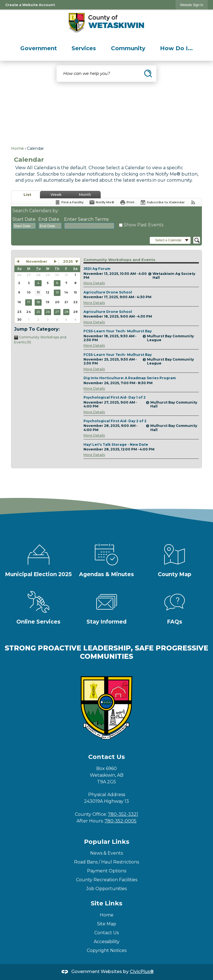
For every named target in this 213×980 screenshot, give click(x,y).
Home (17, 148)
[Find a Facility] (69, 202)
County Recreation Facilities (107, 880)
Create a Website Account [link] (30, 5)
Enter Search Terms (86, 219)
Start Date (24, 219)
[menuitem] (39, 48)
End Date (49, 219)
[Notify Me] (102, 202)
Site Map (107, 924)
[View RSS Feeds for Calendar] (193, 202)
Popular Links (107, 842)
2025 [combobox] (68, 261)
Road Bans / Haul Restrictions (106, 862)
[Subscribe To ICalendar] (162, 202)
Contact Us (106, 933)
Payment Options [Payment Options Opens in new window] (107, 871)
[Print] (127, 202)
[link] (192, 5)
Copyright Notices (107, 950)
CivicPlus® (142, 972)
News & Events (106, 853)
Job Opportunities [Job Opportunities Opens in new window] (106, 889)
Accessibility (107, 942)
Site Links (106, 903)
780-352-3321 (123, 814)
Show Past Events (144, 225)
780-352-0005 (121, 821)
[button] (148, 74)
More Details (94, 283)
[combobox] (24, 226)
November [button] (37, 261)
